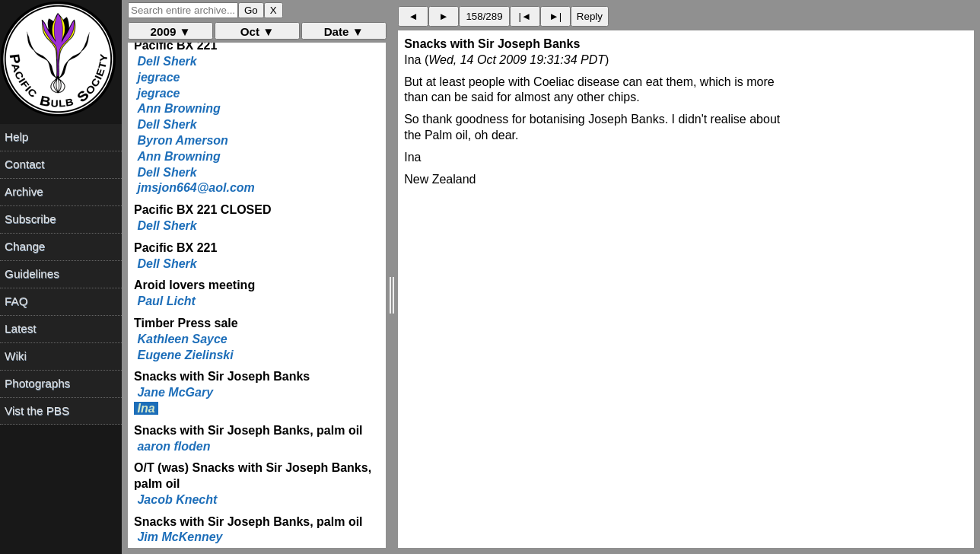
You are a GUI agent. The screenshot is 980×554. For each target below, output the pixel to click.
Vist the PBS (37, 411)
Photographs (37, 383)
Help (16, 137)
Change (25, 246)
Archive (24, 191)
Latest (20, 328)
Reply (590, 16)
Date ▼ (344, 32)
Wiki (16, 356)
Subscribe (30, 219)
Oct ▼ (258, 32)
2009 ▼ (171, 32)
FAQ (16, 301)
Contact (24, 164)
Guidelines (32, 274)
